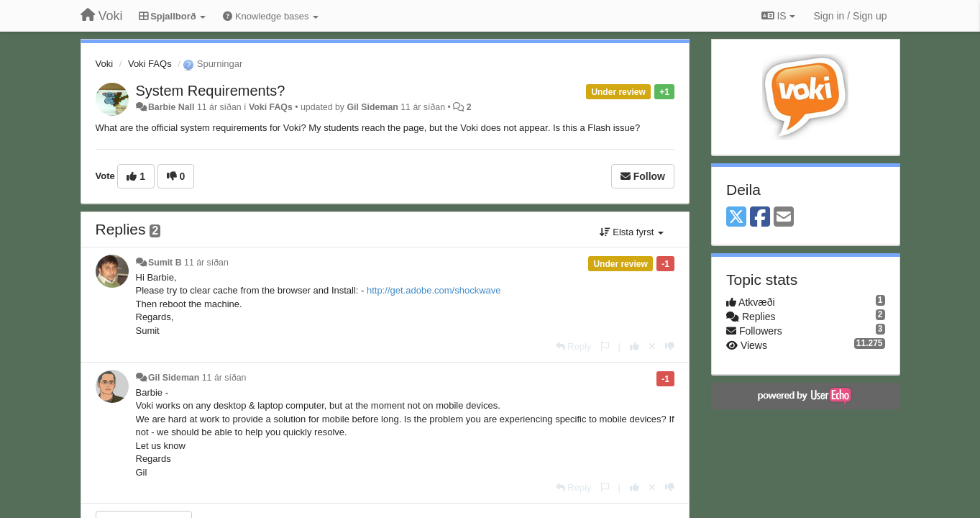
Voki (105, 64)
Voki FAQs (150, 64)
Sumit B (165, 263)
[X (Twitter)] (736, 218)
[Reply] (574, 346)
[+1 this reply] (635, 346)
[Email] (784, 218)
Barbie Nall (171, 107)
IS (778, 16)
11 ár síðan (206, 263)
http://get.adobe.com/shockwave (434, 290)
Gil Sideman (372, 107)
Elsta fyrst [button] (632, 232)
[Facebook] (760, 218)
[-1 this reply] (670, 346)
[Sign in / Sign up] (851, 16)
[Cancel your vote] (652, 346)
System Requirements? (211, 91)
